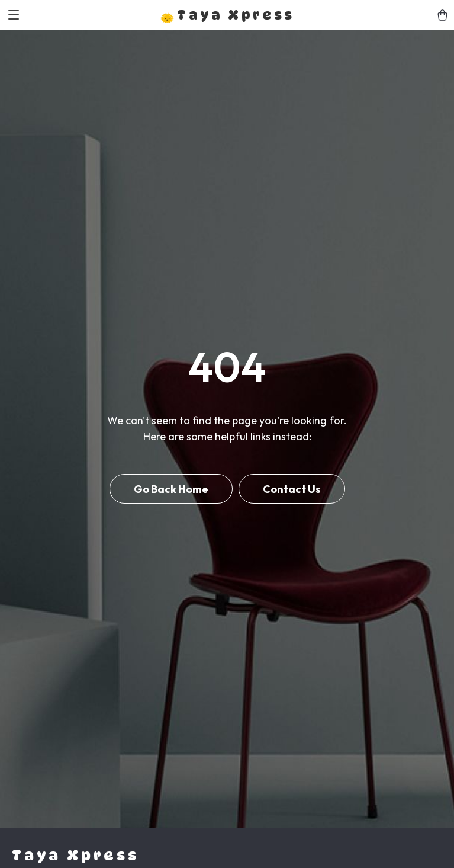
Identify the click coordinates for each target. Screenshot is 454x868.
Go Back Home (171, 489)
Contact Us (292, 489)
